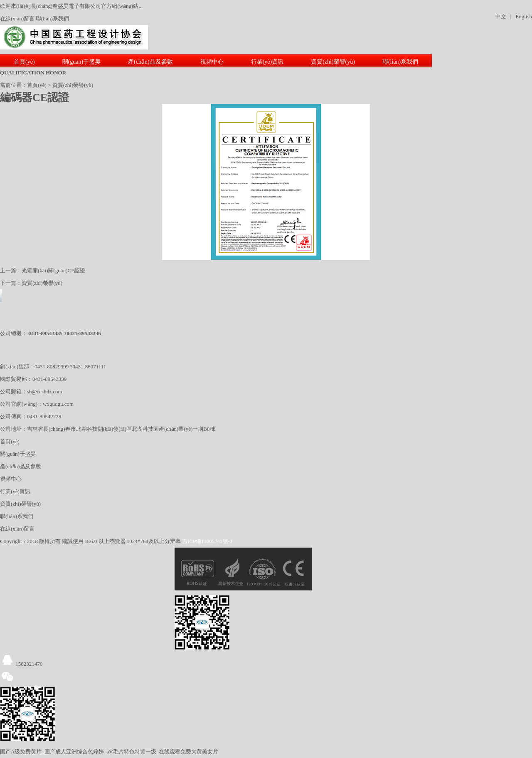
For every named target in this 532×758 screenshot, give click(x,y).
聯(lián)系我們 (52, 19)
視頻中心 (212, 62)
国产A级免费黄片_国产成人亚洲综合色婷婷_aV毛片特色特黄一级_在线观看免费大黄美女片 (109, 752)
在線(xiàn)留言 (17, 19)
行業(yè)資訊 (267, 62)
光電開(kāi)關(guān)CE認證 (53, 270)
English (524, 16)
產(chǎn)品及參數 (150, 62)
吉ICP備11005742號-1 (207, 541)
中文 (501, 16)
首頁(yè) (24, 62)
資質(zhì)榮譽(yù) (333, 62)
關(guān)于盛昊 (82, 62)
